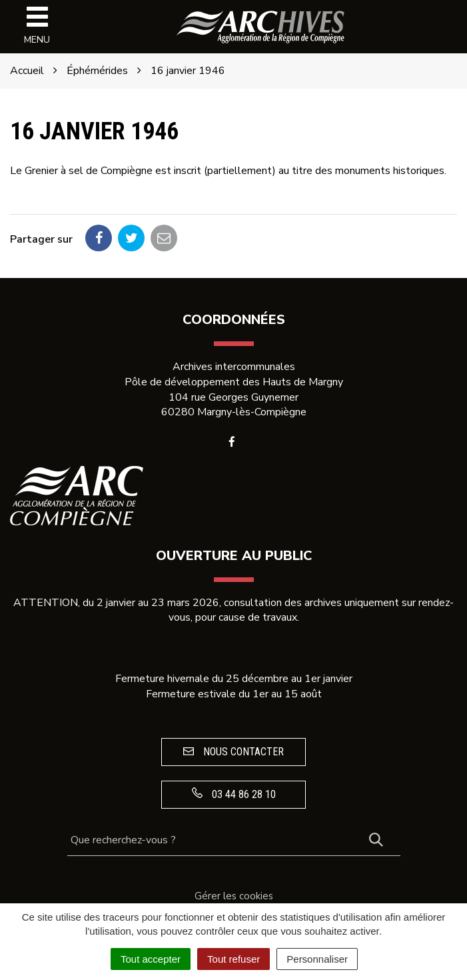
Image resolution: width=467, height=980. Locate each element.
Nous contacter (233, 752)
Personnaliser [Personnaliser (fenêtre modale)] (317, 959)
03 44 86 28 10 (234, 794)
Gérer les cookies (234, 896)
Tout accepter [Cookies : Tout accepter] (151, 959)
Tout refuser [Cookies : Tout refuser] (233, 959)
